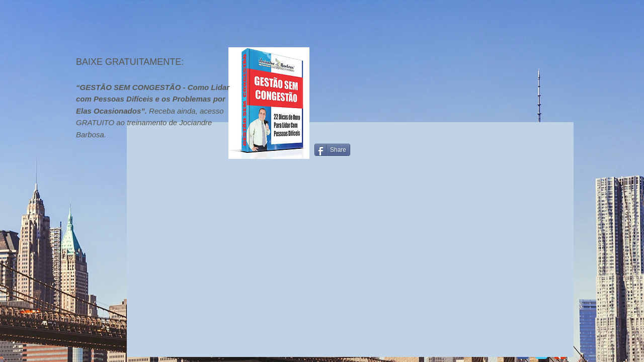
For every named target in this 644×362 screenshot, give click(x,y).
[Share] (332, 150)
